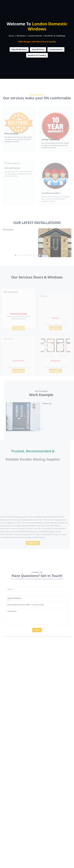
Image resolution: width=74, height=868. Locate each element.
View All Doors (38, 50)
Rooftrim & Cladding (37, 56)
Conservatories (56, 50)
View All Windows (19, 50)
